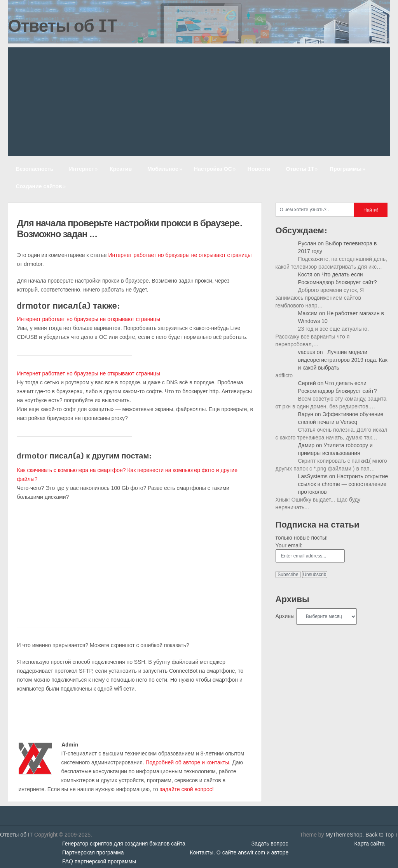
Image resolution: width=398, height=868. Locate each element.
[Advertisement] (199, 102)
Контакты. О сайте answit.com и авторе (239, 852)
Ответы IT (303, 169)
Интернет (84, 169)
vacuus (307, 352)
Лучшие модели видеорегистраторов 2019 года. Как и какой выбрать (343, 360)
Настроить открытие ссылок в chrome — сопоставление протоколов (343, 484)
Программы (348, 169)
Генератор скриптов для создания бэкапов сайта (124, 844)
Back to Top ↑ (382, 835)
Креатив (121, 169)
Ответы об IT (62, 25)
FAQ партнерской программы (99, 861)
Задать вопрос (270, 844)
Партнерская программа (93, 852)
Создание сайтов (41, 186)
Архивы (285, 616)
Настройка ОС (216, 169)
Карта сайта (370, 844)
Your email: (289, 545)
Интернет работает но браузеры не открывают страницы (180, 255)
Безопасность (34, 169)
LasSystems (313, 476)
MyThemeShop (344, 835)
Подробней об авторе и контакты (188, 762)
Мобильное (165, 169)
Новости (259, 169)
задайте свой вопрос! (187, 789)
